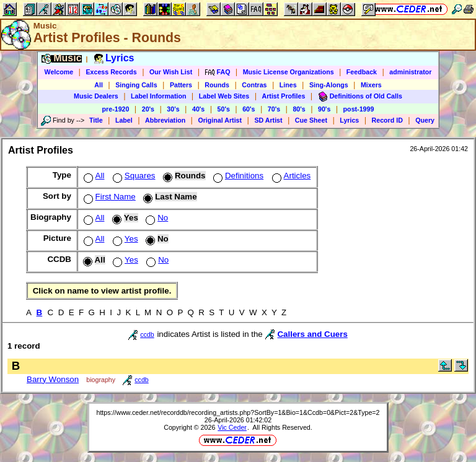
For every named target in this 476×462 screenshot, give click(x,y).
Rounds (217, 85)
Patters (181, 85)
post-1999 (359, 109)
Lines (288, 85)
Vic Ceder (232, 427)
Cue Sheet (311, 120)
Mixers (371, 85)
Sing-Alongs (329, 85)
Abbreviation (165, 120)
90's (324, 109)
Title (96, 120)
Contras (254, 85)
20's (148, 109)
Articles (290, 176)
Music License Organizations (289, 72)
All (99, 85)
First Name (108, 197)
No (156, 218)
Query (425, 120)
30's (173, 109)
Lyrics (349, 120)
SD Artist (268, 120)
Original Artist (220, 120)
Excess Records (111, 72)
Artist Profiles (284, 96)
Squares (133, 176)
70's (274, 109)
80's (299, 109)
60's (249, 109)
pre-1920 (116, 109)
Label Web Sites (224, 96)
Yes (124, 239)
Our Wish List (171, 72)
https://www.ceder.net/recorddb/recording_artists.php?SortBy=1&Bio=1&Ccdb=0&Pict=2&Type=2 (238, 412)
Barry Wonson (53, 379)
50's (224, 109)
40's (198, 109)
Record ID (387, 120)
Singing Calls (136, 85)
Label (124, 120)
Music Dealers (96, 96)
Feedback (362, 72)
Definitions (237, 176)
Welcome (59, 72)
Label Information (158, 96)
